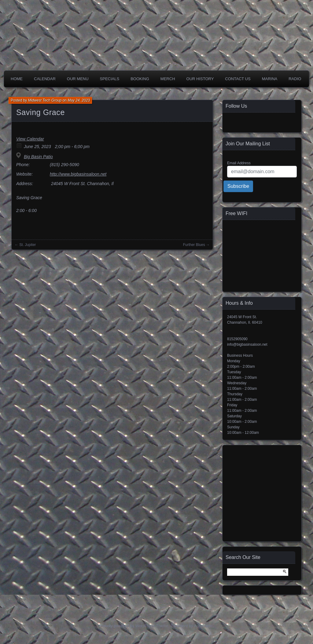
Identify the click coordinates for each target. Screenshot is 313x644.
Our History (200, 79)
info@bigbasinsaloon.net (247, 344)
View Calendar (30, 139)
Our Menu (78, 79)
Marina (270, 79)
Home (17, 79)
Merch (168, 79)
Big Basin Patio (38, 157)
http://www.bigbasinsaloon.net (78, 174)
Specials (110, 79)
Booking (140, 79)
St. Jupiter (28, 245)
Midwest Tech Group (45, 100)
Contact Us (238, 79)
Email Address (239, 163)
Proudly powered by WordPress (127, 626)
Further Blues (194, 245)
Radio (295, 79)
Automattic (203, 626)
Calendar (45, 79)
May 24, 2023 (79, 100)
